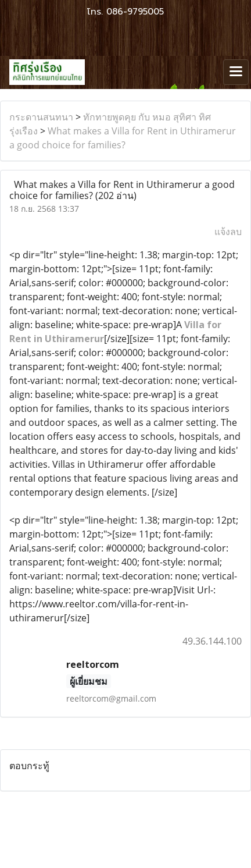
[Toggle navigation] (236, 72)
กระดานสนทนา (41, 117)
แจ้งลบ (228, 232)
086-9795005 (135, 12)
